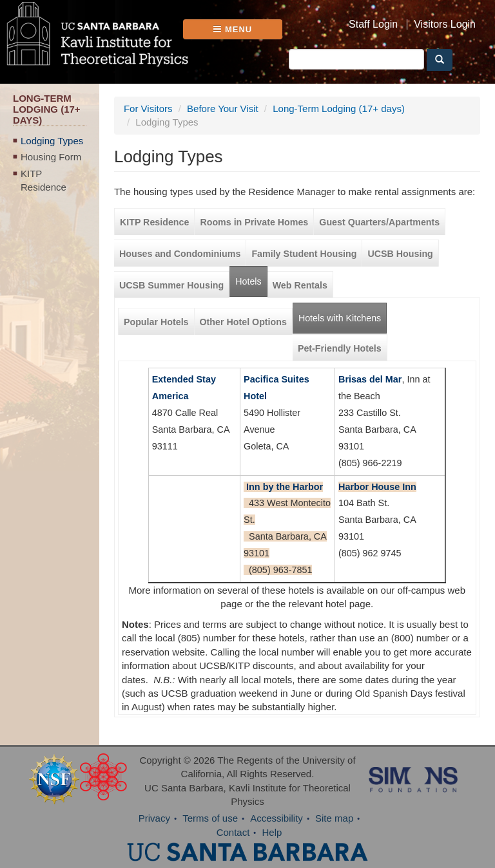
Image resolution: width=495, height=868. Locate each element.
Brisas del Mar (370, 379)
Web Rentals (300, 285)
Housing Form (51, 157)
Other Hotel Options (243, 322)
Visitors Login (445, 24)
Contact (233, 832)
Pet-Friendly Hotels (340, 348)
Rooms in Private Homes (254, 222)
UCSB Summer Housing (171, 285)
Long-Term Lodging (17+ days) (339, 108)
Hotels (248, 281)
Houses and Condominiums (180, 254)
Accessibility (277, 818)
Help (272, 832)
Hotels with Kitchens (343, 313)
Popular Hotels (156, 322)
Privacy (154, 818)
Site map (334, 818)
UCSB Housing (400, 254)
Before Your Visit (223, 108)
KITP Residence (44, 180)
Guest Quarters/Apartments (379, 222)
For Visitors (148, 108)
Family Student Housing (304, 254)
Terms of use (210, 818)
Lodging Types (52, 141)
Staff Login (373, 24)
